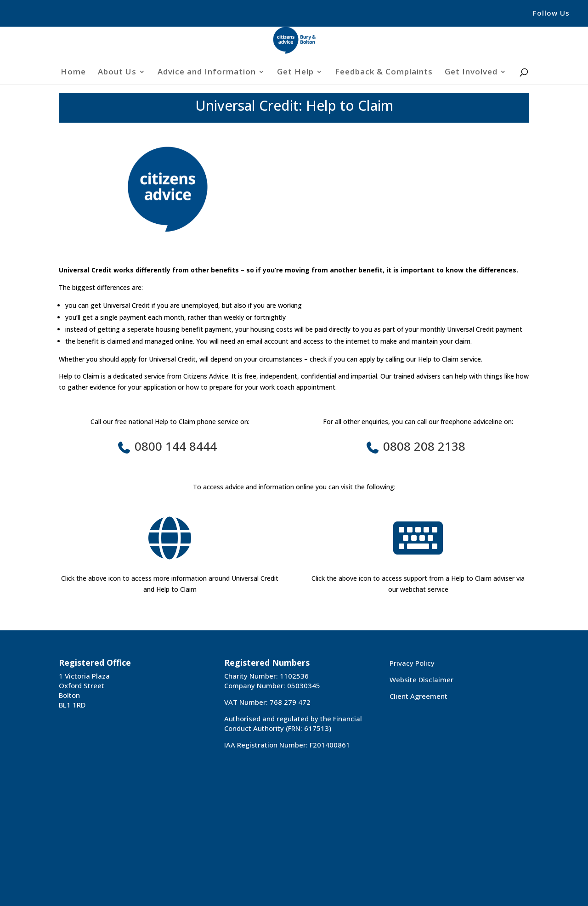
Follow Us (551, 14)
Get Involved (471, 73)
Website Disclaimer (421, 679)
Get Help (295, 73)
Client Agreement (418, 696)
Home (73, 73)
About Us (117, 73)
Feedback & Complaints (384, 73)
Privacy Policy (412, 663)
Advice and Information (207, 73)
